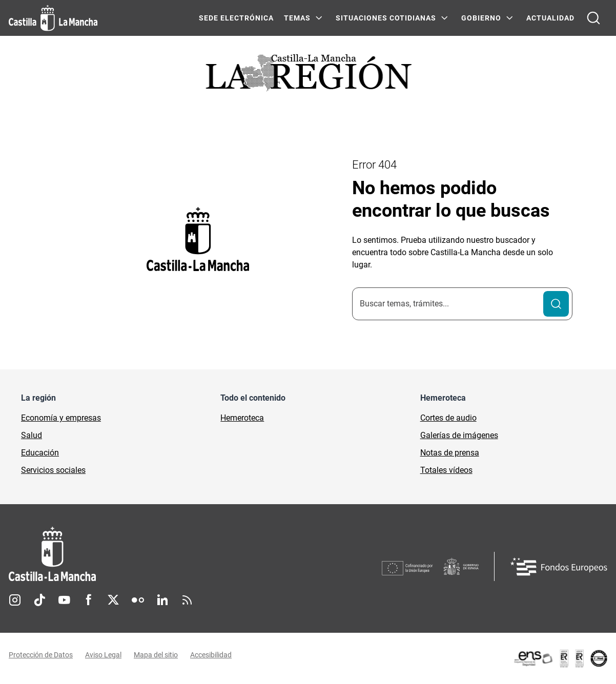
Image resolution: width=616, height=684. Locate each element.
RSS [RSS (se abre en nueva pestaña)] (187, 600)
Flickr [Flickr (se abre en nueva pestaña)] (138, 600)
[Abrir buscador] (593, 18)
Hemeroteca (242, 418)
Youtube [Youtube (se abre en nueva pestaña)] (64, 600)
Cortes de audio (448, 418)
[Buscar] (556, 304)
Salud (32, 435)
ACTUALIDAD (550, 18)
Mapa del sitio (156, 655)
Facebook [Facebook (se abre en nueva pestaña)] (89, 600)
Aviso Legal (103, 655)
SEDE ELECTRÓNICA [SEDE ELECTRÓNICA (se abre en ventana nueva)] (236, 18)
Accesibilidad (211, 655)
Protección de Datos (41, 655)
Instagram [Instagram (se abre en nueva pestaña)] (15, 600)
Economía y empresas (61, 418)
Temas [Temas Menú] (297, 18)
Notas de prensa (450, 453)
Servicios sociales (53, 470)
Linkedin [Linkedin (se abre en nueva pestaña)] (162, 600)
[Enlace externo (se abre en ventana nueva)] (560, 658)
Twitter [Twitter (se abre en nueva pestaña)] (113, 600)
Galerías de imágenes (459, 435)
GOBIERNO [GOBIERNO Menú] (481, 18)
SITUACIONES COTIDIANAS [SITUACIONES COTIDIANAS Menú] (386, 18)
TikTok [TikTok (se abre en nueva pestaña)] (39, 600)
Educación (40, 453)
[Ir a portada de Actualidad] (308, 76)
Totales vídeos (446, 470)
